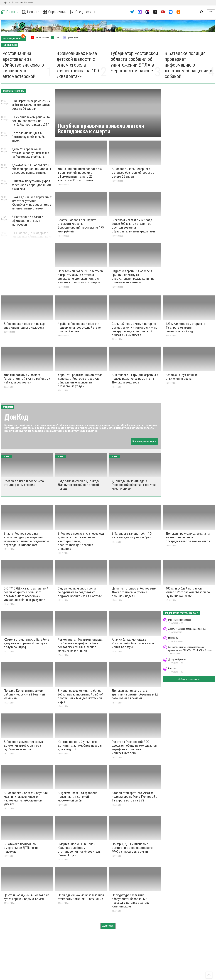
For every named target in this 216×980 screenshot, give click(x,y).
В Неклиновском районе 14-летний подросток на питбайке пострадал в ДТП (31, 121)
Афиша (7, 3)
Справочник (55, 12)
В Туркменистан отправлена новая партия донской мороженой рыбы (77, 797)
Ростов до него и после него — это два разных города (25, 483)
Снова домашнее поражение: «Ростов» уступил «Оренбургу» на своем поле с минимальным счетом (32, 203)
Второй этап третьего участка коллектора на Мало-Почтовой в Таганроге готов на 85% (135, 797)
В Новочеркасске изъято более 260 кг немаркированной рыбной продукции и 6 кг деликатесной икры (81, 696)
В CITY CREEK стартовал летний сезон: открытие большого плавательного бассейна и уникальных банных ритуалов (26, 594)
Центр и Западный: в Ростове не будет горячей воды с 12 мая (26, 897)
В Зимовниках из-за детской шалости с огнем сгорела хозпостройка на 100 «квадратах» (78, 65)
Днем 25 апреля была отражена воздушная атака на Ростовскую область (30, 153)
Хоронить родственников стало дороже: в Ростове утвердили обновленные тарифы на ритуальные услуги (80, 380)
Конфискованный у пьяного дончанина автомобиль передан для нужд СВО (80, 746)
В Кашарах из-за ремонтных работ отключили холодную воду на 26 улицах (31, 105)
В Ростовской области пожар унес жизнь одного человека (24, 326)
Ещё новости (108, 926)
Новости (31, 12)
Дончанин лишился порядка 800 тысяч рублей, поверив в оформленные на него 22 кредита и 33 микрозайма (80, 174)
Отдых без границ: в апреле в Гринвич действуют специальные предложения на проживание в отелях (133, 277)
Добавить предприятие (189, 679)
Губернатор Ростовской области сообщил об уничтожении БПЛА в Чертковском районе (134, 62)
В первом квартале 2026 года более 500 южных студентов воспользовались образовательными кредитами (133, 226)
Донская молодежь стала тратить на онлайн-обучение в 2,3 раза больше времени (135, 694)
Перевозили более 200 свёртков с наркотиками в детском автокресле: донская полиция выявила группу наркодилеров (80, 277)
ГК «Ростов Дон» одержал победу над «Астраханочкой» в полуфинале (32, 237)
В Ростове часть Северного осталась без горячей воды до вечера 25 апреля (133, 173)
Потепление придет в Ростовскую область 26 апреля (28, 137)
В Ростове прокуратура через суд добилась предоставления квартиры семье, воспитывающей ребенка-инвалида (81, 541)
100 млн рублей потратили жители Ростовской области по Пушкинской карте (188, 592)
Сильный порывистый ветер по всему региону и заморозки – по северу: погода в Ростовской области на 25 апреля (135, 329)
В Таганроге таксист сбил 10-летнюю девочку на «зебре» (132, 535)
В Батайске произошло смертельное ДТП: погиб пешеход (21, 848)
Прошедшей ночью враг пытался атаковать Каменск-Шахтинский (81, 897)
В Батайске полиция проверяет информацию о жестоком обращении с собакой (188, 65)
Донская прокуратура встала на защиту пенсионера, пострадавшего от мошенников (188, 537)
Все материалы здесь (144, 441)
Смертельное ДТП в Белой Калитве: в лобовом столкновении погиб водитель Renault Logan (79, 850)
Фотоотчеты (17, 3)
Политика (29, 3)
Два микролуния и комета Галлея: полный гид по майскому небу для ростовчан (27, 379)
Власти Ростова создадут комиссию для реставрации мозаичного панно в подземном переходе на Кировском (26, 539)
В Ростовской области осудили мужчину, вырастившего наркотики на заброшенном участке (26, 799)
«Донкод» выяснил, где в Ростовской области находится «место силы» (134, 485)
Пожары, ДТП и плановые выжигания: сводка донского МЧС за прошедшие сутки (132, 848)
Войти (211, 12)
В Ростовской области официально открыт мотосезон (27, 221)
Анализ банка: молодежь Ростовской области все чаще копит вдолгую (133, 643)
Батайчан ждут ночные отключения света (182, 377)
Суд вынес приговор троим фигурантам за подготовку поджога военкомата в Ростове (80, 592)
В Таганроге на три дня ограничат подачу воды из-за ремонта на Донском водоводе (135, 379)
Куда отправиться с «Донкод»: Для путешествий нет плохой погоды (79, 485)
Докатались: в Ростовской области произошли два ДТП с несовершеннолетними (32, 169)
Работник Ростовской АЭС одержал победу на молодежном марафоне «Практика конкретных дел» (135, 747)
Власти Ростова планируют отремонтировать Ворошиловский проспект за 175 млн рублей (81, 226)
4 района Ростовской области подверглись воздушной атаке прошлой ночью (79, 328)
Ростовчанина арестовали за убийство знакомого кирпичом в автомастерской (23, 65)
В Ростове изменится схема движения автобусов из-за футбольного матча (23, 746)
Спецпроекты (83, 12)
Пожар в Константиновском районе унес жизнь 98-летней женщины (24, 694)
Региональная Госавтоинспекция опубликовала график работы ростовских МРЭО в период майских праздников (81, 645)
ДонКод (16, 417)
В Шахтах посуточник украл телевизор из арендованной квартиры (31, 185)
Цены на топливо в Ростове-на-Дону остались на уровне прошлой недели (134, 592)
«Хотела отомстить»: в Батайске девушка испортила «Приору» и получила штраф (26, 643)
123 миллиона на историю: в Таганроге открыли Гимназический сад (185, 328)
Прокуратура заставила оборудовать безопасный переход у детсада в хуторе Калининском (131, 901)
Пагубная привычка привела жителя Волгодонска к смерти (101, 129)
